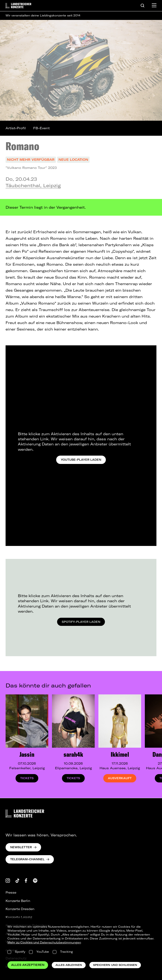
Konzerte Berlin (18, 901)
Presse (11, 892)
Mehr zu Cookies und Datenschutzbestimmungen (44, 942)
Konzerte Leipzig (19, 917)
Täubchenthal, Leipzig (33, 185)
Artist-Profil (16, 128)
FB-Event (41, 128)
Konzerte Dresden (20, 909)
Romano (22, 146)
